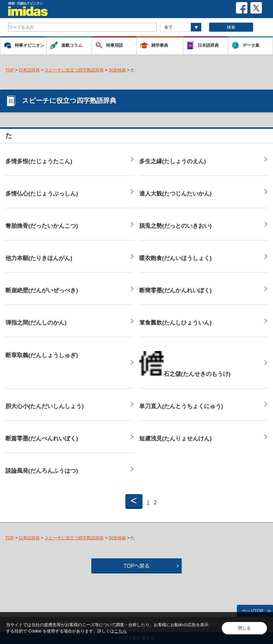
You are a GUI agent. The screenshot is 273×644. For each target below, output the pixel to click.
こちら (121, 631)
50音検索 (117, 70)
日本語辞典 (29, 70)
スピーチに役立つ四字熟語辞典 (74, 70)
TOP (10, 70)
